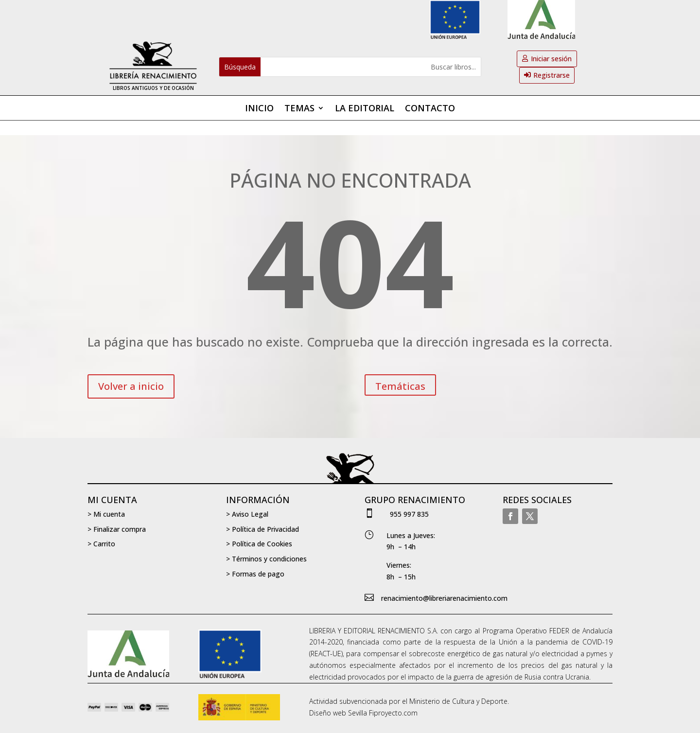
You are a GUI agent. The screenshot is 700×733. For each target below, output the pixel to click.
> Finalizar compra (117, 529)
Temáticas (400, 386)
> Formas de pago (255, 574)
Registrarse (551, 75)
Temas (299, 109)
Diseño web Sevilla (338, 713)
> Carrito (101, 544)
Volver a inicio (131, 386)
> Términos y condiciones (266, 559)
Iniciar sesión (551, 59)
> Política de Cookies (259, 544)
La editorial (365, 109)
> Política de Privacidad (262, 529)
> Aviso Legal (247, 514)
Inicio (259, 109)
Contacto (430, 109)
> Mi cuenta (106, 514)
